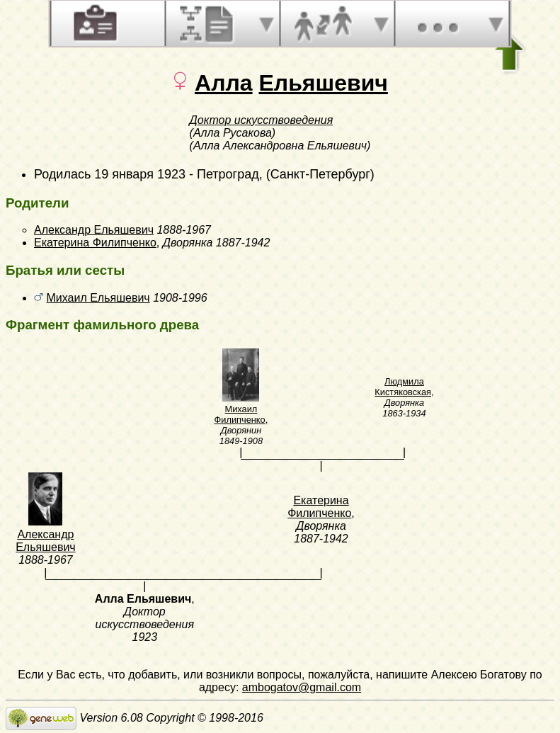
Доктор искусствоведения (262, 120)
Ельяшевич (323, 83)
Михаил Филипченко (240, 414)
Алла (224, 83)
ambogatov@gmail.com (302, 687)
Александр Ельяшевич (94, 230)
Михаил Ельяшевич (98, 298)
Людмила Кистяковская (403, 387)
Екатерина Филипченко (95, 243)
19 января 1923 (140, 174)
